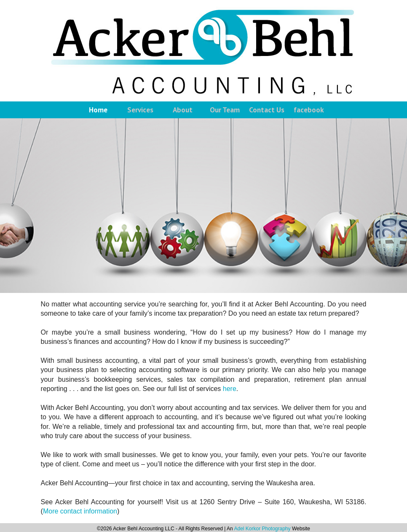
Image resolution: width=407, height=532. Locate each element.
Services (140, 110)
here (230, 389)
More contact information (80, 511)
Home (98, 110)
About (183, 110)
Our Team (225, 110)
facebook (309, 110)
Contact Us (267, 110)
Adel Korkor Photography (262, 529)
